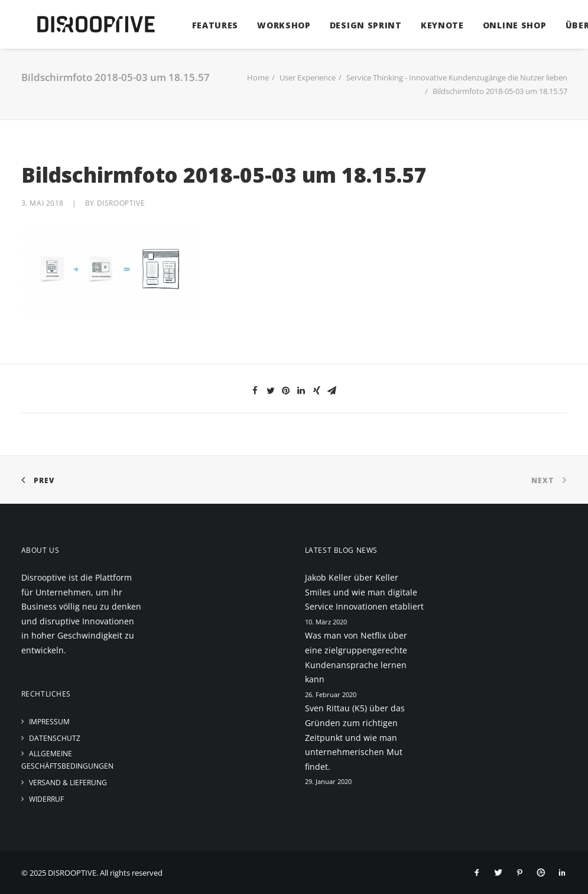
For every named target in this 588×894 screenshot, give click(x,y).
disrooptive (121, 203)
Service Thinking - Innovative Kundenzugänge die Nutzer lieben (457, 77)
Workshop (267, 25)
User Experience (308, 77)
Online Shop (498, 25)
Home (258, 77)
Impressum (49, 722)
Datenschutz (55, 738)
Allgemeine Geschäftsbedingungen (67, 760)
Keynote (426, 25)
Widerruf (46, 799)
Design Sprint (349, 25)
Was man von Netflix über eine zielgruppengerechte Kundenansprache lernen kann (356, 657)
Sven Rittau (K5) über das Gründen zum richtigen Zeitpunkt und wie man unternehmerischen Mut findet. (355, 737)
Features (199, 25)
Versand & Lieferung (68, 783)
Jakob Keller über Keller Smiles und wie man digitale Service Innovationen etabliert (364, 592)
